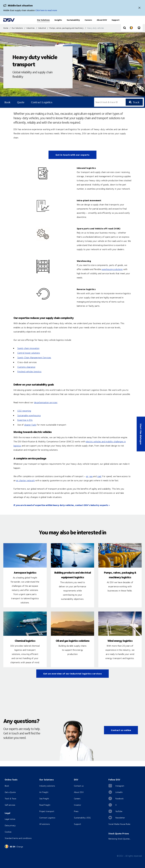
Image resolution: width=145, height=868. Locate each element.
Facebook (119, 799)
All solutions (45, 824)
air (87, 482)
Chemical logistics (25, 646)
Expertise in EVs (25, 426)
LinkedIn (119, 792)
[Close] (139, 8)
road (99, 482)
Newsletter (120, 818)
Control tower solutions (29, 358)
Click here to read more (46, 10)
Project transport (47, 811)
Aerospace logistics (25, 578)
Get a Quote (10, 792)
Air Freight (44, 792)
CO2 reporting (24, 416)
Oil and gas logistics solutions (73, 646)
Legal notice (10, 819)
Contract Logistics (47, 818)
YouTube (119, 811)
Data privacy (10, 825)
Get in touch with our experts (72, 160)
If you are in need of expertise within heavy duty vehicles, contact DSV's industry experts (61, 511)
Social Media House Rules (119, 824)
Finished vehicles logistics (29, 377)
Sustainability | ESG (82, 818)
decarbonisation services (46, 408)
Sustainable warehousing (29, 421)
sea (91, 482)
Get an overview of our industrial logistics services (72, 679)
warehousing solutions (112, 275)
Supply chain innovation (28, 354)
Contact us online (121, 736)
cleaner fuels (30, 430)
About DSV (79, 792)
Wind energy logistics (120, 646)
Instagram (120, 786)
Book (7, 786)
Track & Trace (10, 799)
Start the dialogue (141, 434)
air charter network (25, 486)
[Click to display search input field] (125, 34)
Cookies (8, 832)
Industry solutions (47, 786)
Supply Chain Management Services (34, 363)
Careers (77, 799)
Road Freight (45, 805)
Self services (10, 805)
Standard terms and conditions (18, 838)
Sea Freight (44, 799)
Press (76, 811)
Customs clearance (26, 372)
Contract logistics (42, 108)
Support (78, 824)
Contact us (79, 786)
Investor (78, 805)
